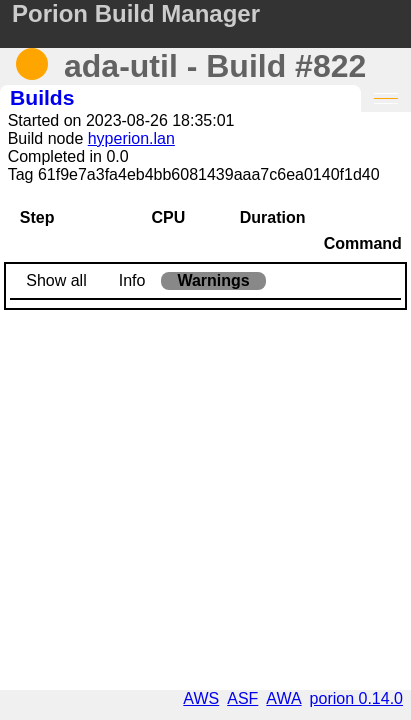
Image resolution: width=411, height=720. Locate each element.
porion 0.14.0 (356, 698)
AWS (201, 698)
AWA (283, 698)
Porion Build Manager (136, 13)
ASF (242, 698)
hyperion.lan (131, 138)
